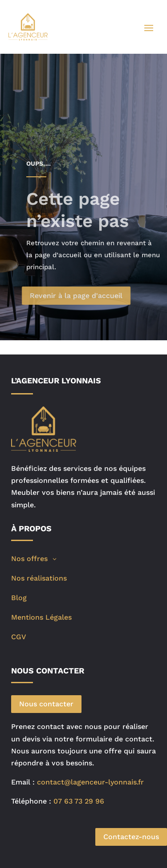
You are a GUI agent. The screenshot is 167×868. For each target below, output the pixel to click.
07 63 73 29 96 (79, 801)
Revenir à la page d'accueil (85, 296)
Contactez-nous (131, 837)
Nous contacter (46, 704)
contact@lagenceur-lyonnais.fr (90, 782)
